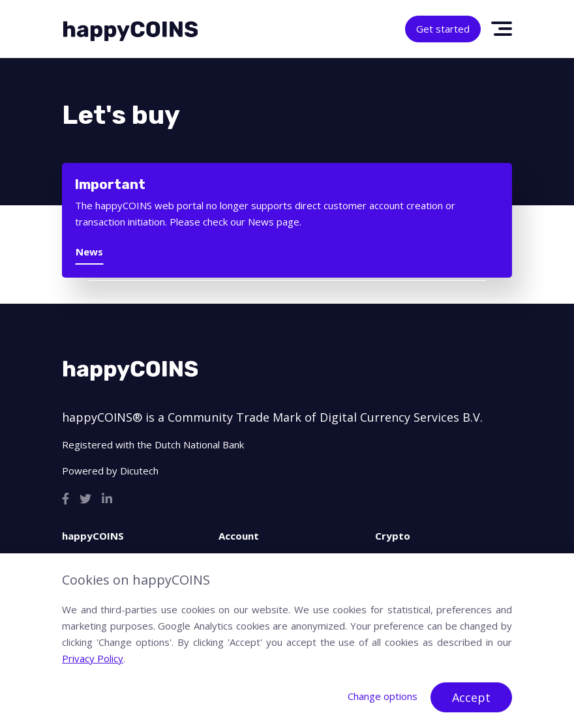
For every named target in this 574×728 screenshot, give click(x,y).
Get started (443, 29)
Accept (471, 697)
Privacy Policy (93, 658)
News (89, 252)
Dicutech (139, 471)
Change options (383, 696)
